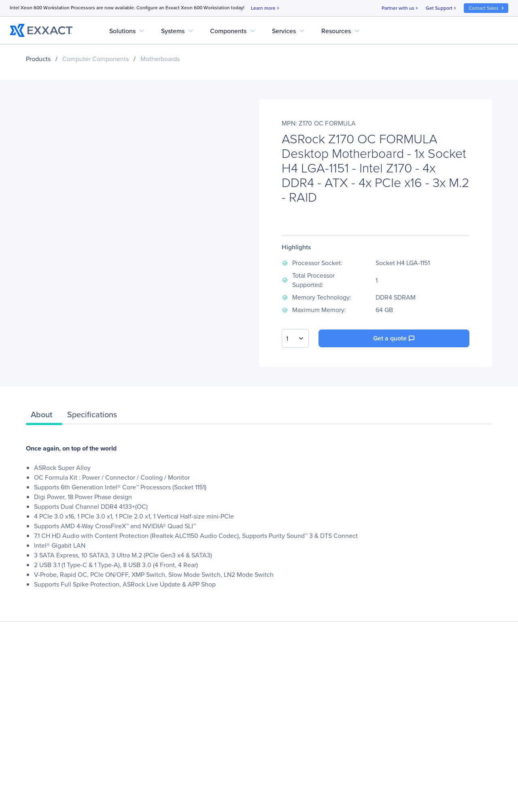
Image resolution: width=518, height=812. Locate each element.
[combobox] (295, 338)
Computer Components (96, 59)
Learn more (266, 8)
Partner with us (400, 8)
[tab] (44, 417)
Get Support (442, 8)
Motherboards (160, 59)
